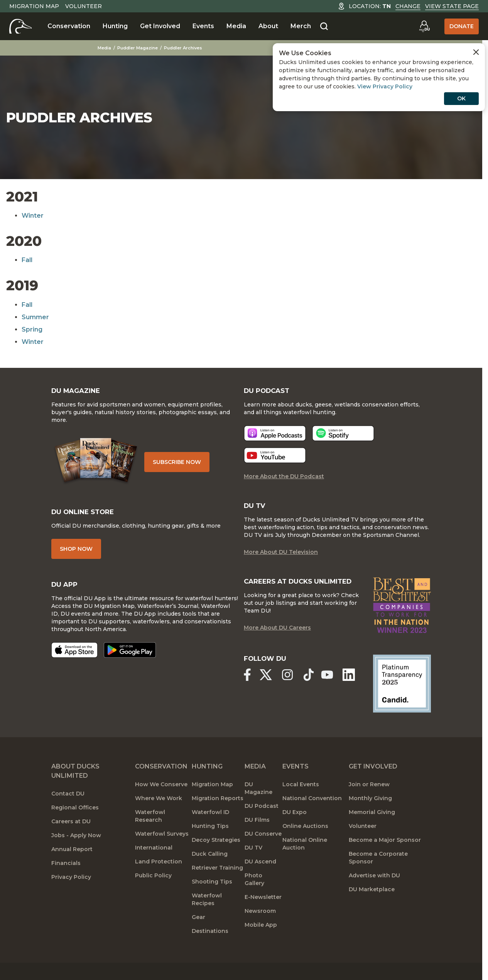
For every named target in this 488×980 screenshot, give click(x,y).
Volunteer (84, 6)
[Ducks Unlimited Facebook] (247, 693)
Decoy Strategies (216, 858)
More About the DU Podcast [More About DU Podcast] (284, 484)
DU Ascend (260, 880)
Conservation (69, 26)
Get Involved (160, 26)
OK (461, 98)
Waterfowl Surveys (162, 852)
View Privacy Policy (385, 86)
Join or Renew (369, 802)
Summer (35, 317)
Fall (27, 260)
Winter (33, 216)
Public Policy (153, 894)
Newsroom (260, 929)
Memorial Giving (372, 830)
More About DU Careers (277, 647)
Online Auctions (305, 844)
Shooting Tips (212, 900)
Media (236, 26)
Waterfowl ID (210, 830)
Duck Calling (210, 872)
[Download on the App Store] (74, 660)
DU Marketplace (372, 907)
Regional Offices (75, 826)
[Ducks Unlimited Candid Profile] (402, 701)
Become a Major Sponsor (385, 858)
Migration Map (34, 6)
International (154, 866)
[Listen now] (275, 441)
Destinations (210, 949)
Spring (32, 329)
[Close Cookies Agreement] (476, 52)
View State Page (452, 6)
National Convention (312, 816)
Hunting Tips (210, 844)
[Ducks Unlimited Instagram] (290, 693)
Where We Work (159, 816)
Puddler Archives (184, 48)
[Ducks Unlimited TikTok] (313, 693)
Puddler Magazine (139, 48)
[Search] (324, 27)
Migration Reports (218, 816)
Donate (462, 26)
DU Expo (295, 830)
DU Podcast (262, 824)
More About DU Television (281, 561)
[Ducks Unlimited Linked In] (352, 693)
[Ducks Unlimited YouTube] (330, 693)
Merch (301, 26)
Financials (66, 881)
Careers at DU (71, 840)
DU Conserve (263, 852)
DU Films (257, 838)
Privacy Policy (71, 895)
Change (408, 6)
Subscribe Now (182, 467)
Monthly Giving (370, 816)
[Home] (21, 26)
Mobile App (261, 943)
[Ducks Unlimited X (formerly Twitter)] (267, 693)
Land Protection (159, 880)
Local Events (301, 802)
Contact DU (68, 812)
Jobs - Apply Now (76, 853)
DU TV (253, 866)
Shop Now (76, 558)
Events (203, 26)
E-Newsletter (263, 915)
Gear (198, 935)
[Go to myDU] (424, 26)
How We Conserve (161, 802)
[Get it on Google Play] (130, 660)
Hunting (115, 26)
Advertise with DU (374, 894)
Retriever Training (217, 886)
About (268, 26)
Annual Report (72, 867)
